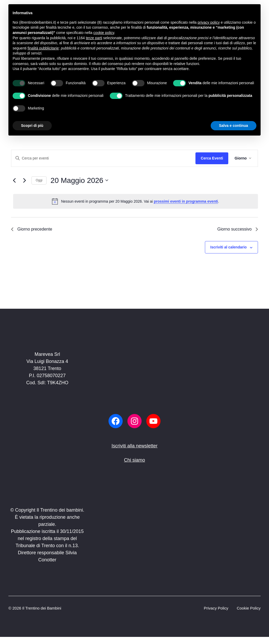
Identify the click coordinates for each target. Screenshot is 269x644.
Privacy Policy (216, 608)
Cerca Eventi (212, 158)
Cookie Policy (249, 608)
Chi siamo (134, 460)
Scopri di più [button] (32, 126)
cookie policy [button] (104, 33)
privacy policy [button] (209, 22)
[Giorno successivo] (24, 180)
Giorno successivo (238, 229)
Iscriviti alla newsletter (134, 446)
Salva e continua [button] (234, 126)
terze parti (94, 38)
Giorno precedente (32, 229)
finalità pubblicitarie (43, 48)
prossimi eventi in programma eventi (186, 201)
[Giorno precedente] (14, 180)
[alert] (136, 201)
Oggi (39, 180)
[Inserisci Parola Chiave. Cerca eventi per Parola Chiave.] (103, 158)
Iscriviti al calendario (229, 247)
